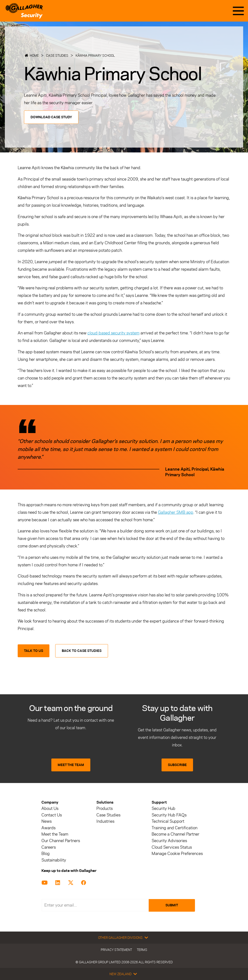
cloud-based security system (113, 333)
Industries (105, 821)
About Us (50, 809)
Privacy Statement (116, 950)
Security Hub (163, 809)
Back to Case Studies (82, 651)
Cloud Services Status (172, 847)
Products (105, 809)
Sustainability (54, 860)
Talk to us (34, 651)
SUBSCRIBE (177, 765)
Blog (46, 854)
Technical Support (168, 821)
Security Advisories (169, 841)
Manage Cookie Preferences (177, 854)
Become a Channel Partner (175, 834)
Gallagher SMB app (176, 512)
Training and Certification (174, 828)
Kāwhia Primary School (95, 55)
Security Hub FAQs (169, 815)
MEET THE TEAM (71, 765)
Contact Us (52, 815)
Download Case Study (51, 117)
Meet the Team (55, 834)
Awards (48, 828)
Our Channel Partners (61, 841)
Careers (49, 847)
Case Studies (57, 55)
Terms (142, 950)
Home (34, 55)
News (46, 821)
